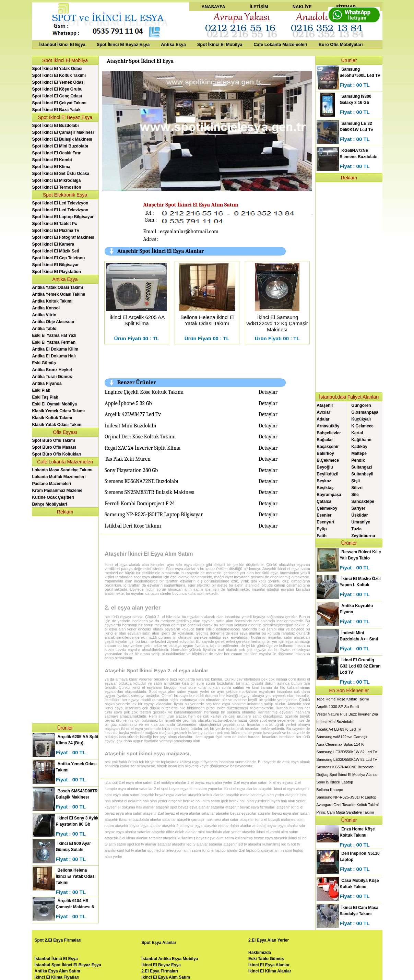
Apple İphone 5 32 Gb (128, 403)
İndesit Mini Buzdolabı (130, 426)
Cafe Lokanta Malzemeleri (280, 44)
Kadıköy (359, 447)
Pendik (358, 460)
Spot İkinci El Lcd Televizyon (60, 203)
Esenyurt (325, 522)
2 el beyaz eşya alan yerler (210, 782)
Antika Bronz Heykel (52, 370)
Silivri (357, 488)
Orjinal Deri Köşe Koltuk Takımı (140, 437)
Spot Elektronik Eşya (65, 195)
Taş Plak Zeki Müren (128, 459)
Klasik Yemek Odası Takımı (59, 411)
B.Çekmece (328, 460)
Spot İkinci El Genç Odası (57, 96)
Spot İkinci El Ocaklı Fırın (57, 153)
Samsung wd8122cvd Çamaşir (342, 737)
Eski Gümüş (44, 363)
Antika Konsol (46, 308)
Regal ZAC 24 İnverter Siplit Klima (143, 448)
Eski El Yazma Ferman (54, 342)
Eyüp (322, 529)
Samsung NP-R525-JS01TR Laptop (346, 797)
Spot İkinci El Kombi (52, 160)
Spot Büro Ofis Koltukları (57, 454)
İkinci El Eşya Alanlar (269, 965)
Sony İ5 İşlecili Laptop (335, 782)
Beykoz (324, 481)
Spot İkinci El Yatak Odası (57, 69)
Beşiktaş (325, 488)
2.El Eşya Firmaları (160, 971)
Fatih (322, 536)
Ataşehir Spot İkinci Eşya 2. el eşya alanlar (156, 670)
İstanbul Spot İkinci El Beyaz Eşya (68, 965)
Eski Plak (41, 390)
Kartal (357, 433)
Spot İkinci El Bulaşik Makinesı (62, 139)
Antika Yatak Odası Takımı (58, 287)
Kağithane (361, 440)
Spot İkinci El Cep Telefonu (59, 258)
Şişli (356, 481)
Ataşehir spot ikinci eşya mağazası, (148, 753)
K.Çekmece (362, 426)
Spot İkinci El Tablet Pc (55, 224)
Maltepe (359, 453)
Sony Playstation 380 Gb (131, 470)
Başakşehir (328, 447)
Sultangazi (362, 467)
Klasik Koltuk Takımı (52, 418)
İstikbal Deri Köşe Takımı (133, 526)
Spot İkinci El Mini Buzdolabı (60, 146)
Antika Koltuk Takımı (52, 301)
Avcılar (323, 412)
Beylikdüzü (327, 474)
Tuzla (356, 529)
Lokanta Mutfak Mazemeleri (59, 477)
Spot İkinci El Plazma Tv (56, 231)
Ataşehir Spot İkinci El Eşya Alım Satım (191, 205)
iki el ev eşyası (281, 782)
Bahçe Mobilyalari (50, 504)
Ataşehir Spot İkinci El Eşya (140, 61)
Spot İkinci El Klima (51, 167)
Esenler (324, 515)
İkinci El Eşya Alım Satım (166, 977)
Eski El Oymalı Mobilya (55, 404)
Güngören (361, 405)
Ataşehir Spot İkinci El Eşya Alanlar (161, 251)
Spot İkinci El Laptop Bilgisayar (63, 217)
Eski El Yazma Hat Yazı (54, 335)
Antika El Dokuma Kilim (55, 349)
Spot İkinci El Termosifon (57, 187)
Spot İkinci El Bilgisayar (56, 265)
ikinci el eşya (284, 789)
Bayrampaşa (329, 495)
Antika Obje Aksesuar (54, 322)
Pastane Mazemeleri (52, 484)
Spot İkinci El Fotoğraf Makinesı (63, 237)
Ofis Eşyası (65, 432)
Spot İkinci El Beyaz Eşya (123, 44)
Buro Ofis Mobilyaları (341, 44)
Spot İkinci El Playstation (57, 272)
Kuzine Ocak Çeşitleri (53, 497)
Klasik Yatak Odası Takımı (57, 425)
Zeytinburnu (363, 536)
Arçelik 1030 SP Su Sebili (338, 707)
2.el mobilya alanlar (170, 782)
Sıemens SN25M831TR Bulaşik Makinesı (150, 492)
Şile (355, 495)
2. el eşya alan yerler (133, 608)
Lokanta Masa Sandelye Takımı (62, 470)
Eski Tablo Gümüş (266, 959)
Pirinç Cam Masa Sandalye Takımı (345, 812)
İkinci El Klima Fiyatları (57, 977)
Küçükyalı (361, 419)
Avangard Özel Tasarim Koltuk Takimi (347, 805)
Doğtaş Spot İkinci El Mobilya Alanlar (347, 775)
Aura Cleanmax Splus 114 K (340, 744)
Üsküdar (359, 515)
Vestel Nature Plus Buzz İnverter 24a (347, 714)
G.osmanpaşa (365, 412)
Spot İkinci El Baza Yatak (56, 110)
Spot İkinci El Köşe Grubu (57, 89)
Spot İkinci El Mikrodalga (57, 180)
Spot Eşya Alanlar (159, 943)
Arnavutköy (328, 426)
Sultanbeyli (362, 474)
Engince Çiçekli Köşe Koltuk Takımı (144, 392)
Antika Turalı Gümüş (52, 377)
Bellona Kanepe (330, 790)
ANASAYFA (213, 7)
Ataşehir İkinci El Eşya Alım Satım (149, 554)
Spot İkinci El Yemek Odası (58, 82)
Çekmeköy (327, 508)
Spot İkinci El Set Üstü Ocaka (61, 174)
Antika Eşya (173, 44)
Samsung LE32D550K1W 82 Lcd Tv (347, 752)
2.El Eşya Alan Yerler (269, 940)
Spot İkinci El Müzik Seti (56, 251)
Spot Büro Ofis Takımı (54, 440)
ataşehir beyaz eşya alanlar (164, 795)
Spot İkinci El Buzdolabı (56, 126)
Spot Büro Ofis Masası (54, 447)
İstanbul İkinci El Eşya (62, 44)
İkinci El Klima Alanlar (270, 971)
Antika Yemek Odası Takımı (59, 294)
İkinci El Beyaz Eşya (161, 965)
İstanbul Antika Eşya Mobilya (170, 959)
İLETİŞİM (259, 7)
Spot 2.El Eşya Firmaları (58, 940)
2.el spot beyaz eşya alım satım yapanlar (188, 789)
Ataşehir (325, 405)
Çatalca (324, 501)
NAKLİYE (302, 7)
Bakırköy (325, 453)
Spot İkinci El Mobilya (220, 44)
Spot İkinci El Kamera (53, 244)
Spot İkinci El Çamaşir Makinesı (63, 132)
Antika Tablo (44, 329)
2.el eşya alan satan (251, 782)
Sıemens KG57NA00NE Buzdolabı (345, 767)
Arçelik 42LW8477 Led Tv (133, 414)
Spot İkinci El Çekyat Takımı (60, 103)
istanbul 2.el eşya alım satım (128, 782)
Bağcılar (325, 440)
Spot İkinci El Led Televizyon (60, 210)
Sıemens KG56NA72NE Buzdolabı (141, 481)
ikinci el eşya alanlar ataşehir (248, 789)
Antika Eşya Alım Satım (57, 971)
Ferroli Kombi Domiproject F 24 (140, 504)
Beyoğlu (325, 467)
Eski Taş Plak (45, 397)
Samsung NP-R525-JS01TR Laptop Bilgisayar (154, 515)
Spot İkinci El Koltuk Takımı (59, 75)
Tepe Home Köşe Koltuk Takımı (342, 699)
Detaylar (268, 392)
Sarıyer (358, 508)
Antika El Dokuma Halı (54, 356)
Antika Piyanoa (47, 383)
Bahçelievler (329, 433)
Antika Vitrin (44, 315)
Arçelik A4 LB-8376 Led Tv (339, 729)
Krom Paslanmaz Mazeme (57, 491)
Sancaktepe (363, 501)
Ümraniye (361, 522)
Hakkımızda (260, 953)
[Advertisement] (65, 619)
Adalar (323, 419)
